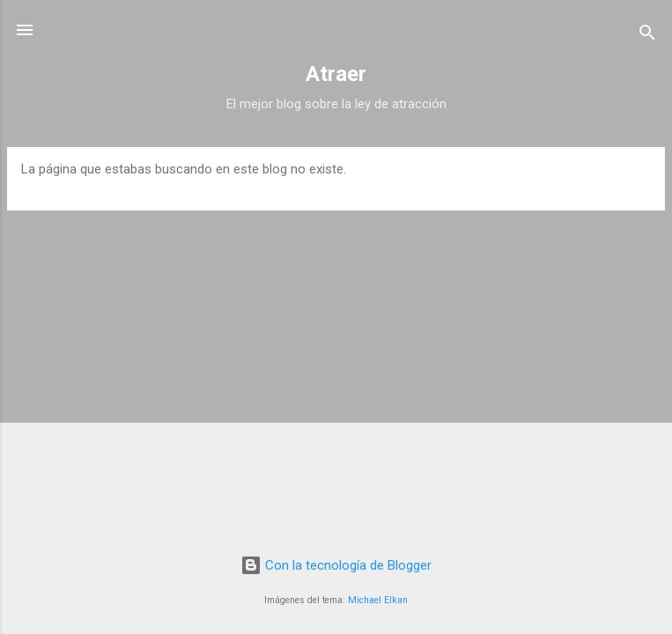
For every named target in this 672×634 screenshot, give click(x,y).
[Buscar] (647, 36)
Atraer (336, 74)
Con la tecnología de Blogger (336, 565)
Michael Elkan (378, 600)
